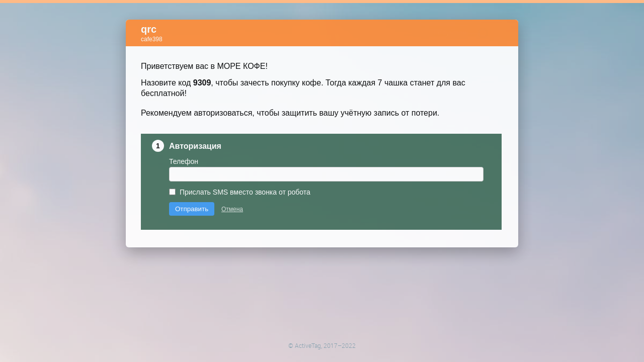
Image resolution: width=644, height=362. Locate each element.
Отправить (192, 181)
